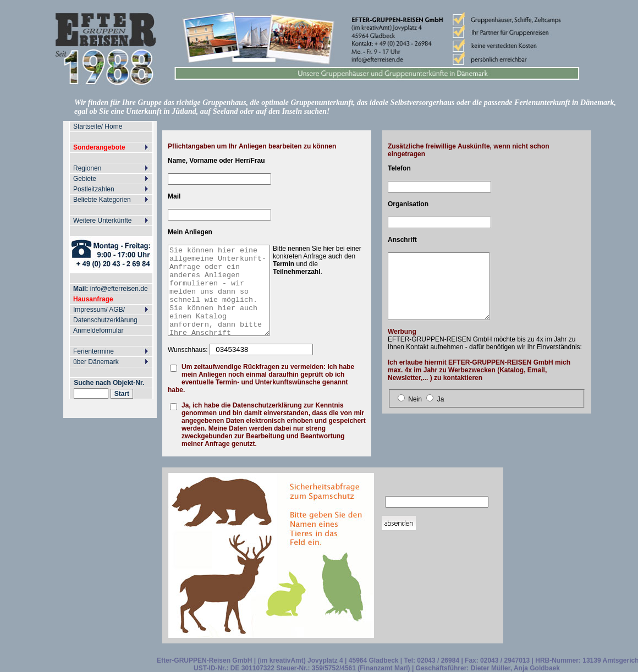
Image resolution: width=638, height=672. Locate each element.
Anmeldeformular (98, 331)
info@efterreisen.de (108, 289)
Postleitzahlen (94, 189)
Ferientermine (94, 351)
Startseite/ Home (98, 126)
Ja (441, 399)
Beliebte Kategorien (102, 200)
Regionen (87, 168)
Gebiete (85, 179)
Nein (415, 399)
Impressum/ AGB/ (99, 310)
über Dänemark (96, 362)
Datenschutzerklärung (105, 320)
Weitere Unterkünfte (103, 221)
